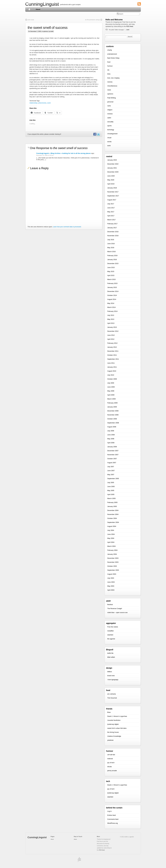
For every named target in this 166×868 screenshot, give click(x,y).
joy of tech (111, 763)
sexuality (110, 122)
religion (110, 110)
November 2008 (113, 415)
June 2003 (111, 582)
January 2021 (112, 168)
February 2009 (112, 403)
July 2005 (111, 483)
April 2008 (111, 443)
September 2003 (113, 570)
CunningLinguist (42, 4)
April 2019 (111, 184)
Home (29, 9)
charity (110, 50)
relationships (34, 103)
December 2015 (113, 263)
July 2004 (111, 530)
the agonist (111, 639)
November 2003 (113, 562)
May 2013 (111, 319)
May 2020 (111, 180)
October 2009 (112, 379)
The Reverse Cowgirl (115, 608)
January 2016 (112, 260)
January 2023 (112, 160)
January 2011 (112, 367)
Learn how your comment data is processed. (67, 227)
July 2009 (111, 383)
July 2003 (111, 578)
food (109, 62)
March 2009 (112, 399)
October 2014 (112, 295)
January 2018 (112, 188)
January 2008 (112, 447)
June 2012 (111, 335)
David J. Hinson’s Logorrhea (117, 716)
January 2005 (112, 506)
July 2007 (111, 467)
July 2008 (111, 431)
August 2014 (112, 299)
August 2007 (112, 463)
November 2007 (113, 455)
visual (109, 138)
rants (109, 106)
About (38, 9)
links (109, 74)
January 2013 (112, 327)
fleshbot (110, 605)
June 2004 (111, 534)
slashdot (110, 635)
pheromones (42, 103)
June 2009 (111, 387)
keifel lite (110, 653)
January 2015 (112, 287)
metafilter (111, 631)
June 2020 (111, 176)
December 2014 (113, 291)
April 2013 (111, 323)
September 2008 (113, 423)
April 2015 (111, 275)
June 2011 (111, 363)
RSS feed (130, 26)
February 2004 (112, 550)
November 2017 (113, 192)
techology (111, 130)
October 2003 (112, 566)
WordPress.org (113, 823)
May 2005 (111, 490)
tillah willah (111, 657)
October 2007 (112, 459)
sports (109, 126)
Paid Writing (112, 98)
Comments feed (113, 819)
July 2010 (111, 375)
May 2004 (111, 538)
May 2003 (111, 586)
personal (110, 102)
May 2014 (111, 303)
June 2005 (111, 486)
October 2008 (112, 419)
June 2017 (111, 208)
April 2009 (111, 395)
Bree (109, 712)
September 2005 (113, 479)
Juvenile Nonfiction (114, 720)
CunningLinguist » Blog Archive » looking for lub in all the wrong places (64, 153)
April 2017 (111, 216)
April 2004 (111, 542)
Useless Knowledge (114, 736)
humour (110, 66)
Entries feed (112, 815)
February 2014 (112, 311)
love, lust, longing (113, 78)
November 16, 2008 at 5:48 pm (45, 155)
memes (110, 82)
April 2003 (111, 590)
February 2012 (112, 343)
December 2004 (113, 510)
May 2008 (111, 439)
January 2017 (112, 228)
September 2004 (113, 522)
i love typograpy (113, 680)
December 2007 (113, 451)
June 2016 (111, 244)
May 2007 (111, 475)
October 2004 (112, 518)
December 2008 (113, 411)
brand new (111, 676)
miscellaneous (112, 86)
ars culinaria (112, 694)
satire (109, 118)
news (109, 90)
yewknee (110, 740)
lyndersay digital (113, 724)
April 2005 (111, 494)
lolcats (110, 767)
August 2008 (112, 427)
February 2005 (112, 502)
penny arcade (112, 771)
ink (108, 70)
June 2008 (111, 435)
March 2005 (112, 498)
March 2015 (112, 279)
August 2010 (112, 371)
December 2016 (113, 232)
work (109, 146)
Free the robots (113, 627)
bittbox (110, 672)
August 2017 (112, 200)
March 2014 (112, 307)
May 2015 (111, 271)
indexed (110, 759)
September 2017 (113, 196)
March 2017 (112, 220)
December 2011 (113, 351)
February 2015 (112, 283)
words (109, 142)
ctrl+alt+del (111, 755)
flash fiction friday (113, 58)
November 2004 (113, 514)
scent (49, 103)
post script (31, 20)
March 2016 (112, 252)
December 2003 (113, 558)
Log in (109, 811)
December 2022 (113, 164)
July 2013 (111, 315)
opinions (46, 31)
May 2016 (111, 248)
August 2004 (112, 526)
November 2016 (113, 236)
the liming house (113, 732)
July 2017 (111, 204)
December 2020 (113, 172)
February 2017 (112, 224)
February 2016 (112, 256)
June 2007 (111, 471)
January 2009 (112, 407)
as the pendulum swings (92, 20)
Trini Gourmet (112, 698)
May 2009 (111, 391)
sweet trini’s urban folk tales (117, 728)
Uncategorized (112, 134)
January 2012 (112, 347)
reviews (110, 114)
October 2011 (112, 355)
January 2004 (112, 554)
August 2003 (112, 574)
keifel (128, 30)
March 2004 (112, 546)
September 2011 (113, 359)
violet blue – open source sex (117, 612)
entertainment (112, 54)
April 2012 (111, 339)
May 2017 (111, 212)
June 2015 (111, 267)
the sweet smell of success (48, 28)
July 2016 (111, 240)
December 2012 (113, 331)
